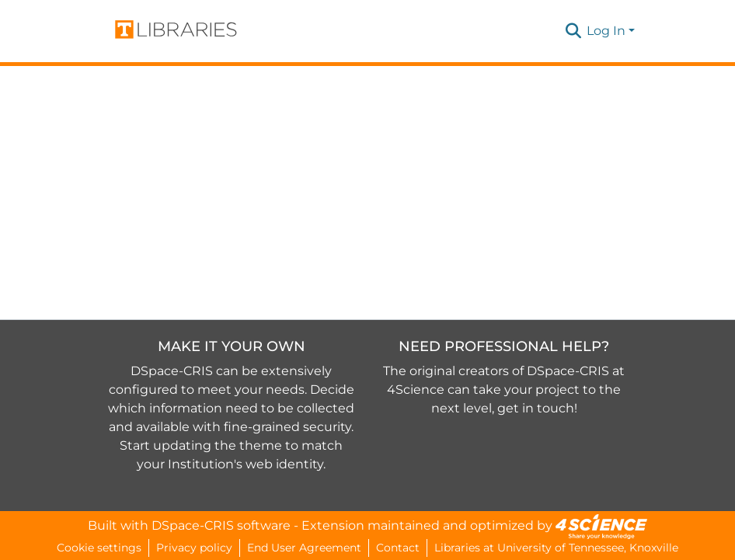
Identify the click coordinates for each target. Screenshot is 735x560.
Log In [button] (608, 31)
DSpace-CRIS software (221, 525)
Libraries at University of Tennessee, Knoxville (556, 548)
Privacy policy (194, 548)
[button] (573, 31)
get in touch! (537, 408)
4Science (416, 390)
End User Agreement (304, 548)
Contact (398, 548)
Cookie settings (99, 548)
